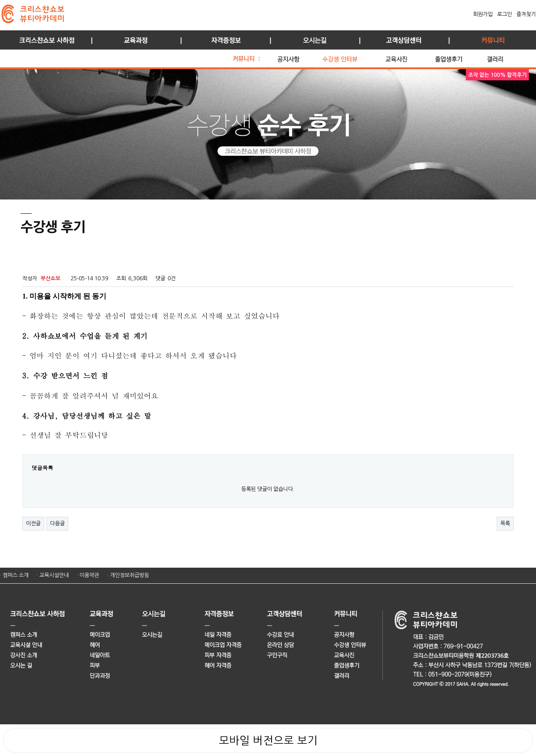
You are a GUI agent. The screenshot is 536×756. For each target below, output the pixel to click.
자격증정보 (223, 40)
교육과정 (134, 40)
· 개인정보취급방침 (128, 575)
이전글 (33, 523)
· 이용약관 (88, 575)
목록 (505, 523)
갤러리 (505, 57)
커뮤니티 (491, 40)
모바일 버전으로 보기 (268, 740)
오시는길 (313, 40)
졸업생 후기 (459, 57)
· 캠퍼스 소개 (14, 575)
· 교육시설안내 (53, 575)
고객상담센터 (402, 40)
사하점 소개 (45, 40)
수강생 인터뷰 (352, 57)
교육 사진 (408, 57)
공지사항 (297, 57)
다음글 (57, 523)
